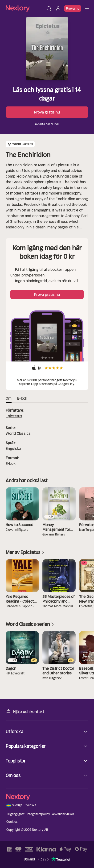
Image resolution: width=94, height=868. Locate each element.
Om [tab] (9, 398)
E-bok (11, 463)
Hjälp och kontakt (25, 711)
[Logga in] (58, 8)
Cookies (12, 822)
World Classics (18, 433)
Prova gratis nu (47, 112)
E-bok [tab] (22, 398)
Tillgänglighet (16, 814)
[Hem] (25, 8)
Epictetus (14, 416)
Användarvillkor (63, 814)
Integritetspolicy (38, 814)
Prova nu (73, 8)
